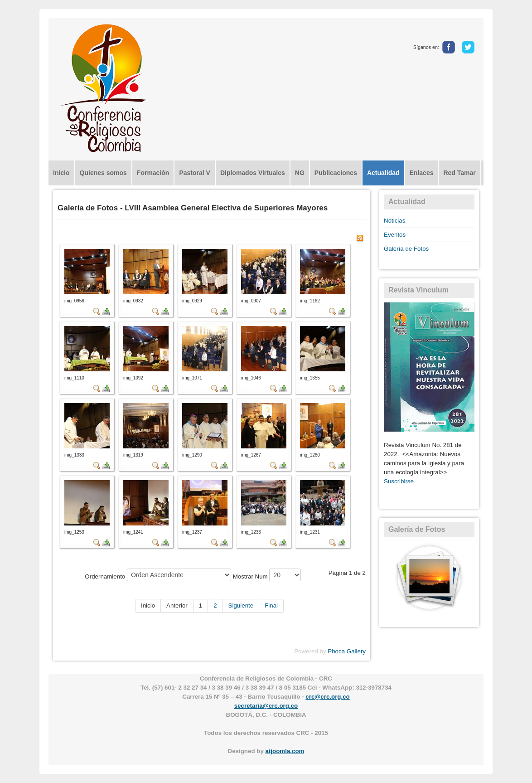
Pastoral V (194, 173)
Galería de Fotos (406, 249)
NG (300, 173)
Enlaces (422, 173)
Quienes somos (103, 173)
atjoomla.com (285, 751)
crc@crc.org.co (327, 697)
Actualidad (383, 173)
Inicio (61, 173)
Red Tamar (459, 173)
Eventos (395, 235)
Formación (153, 173)
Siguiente (241, 605)
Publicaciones (336, 173)
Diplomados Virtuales (253, 173)
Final (271, 605)
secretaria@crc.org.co (266, 706)
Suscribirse (399, 481)
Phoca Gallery (347, 651)
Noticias (394, 221)
